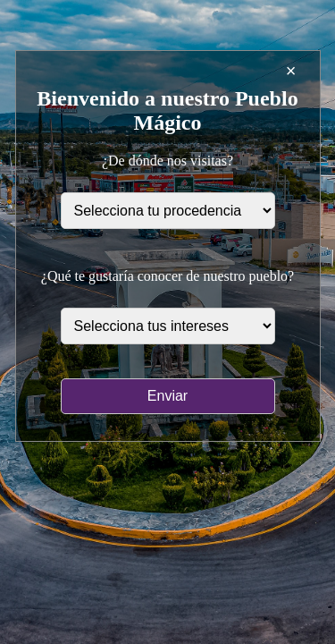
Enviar (167, 396)
